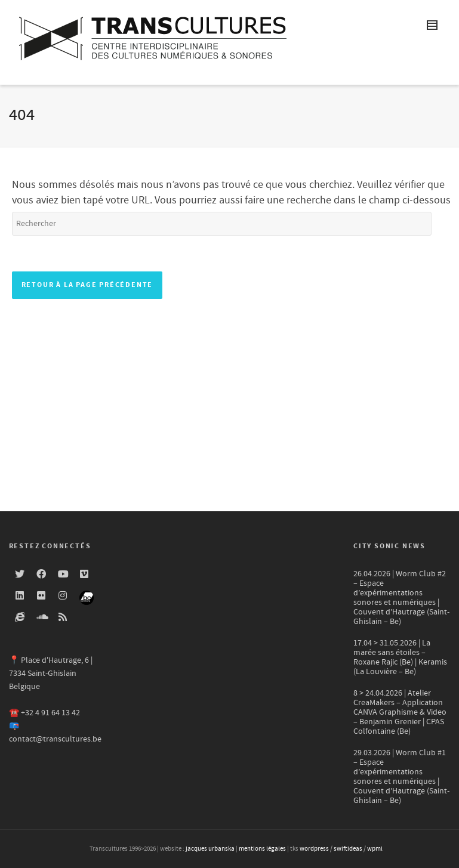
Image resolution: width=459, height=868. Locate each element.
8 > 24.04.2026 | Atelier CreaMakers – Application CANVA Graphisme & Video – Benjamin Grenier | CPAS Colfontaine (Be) (400, 712)
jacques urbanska (210, 849)
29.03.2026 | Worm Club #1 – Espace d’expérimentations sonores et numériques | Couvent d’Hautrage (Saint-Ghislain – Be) (401, 777)
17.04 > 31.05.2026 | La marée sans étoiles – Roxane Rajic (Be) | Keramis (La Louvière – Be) (400, 657)
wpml (375, 849)
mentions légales (262, 849)
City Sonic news (389, 546)
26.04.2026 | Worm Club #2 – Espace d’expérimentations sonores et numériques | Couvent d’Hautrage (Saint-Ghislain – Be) (401, 598)
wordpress (314, 849)
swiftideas (348, 849)
